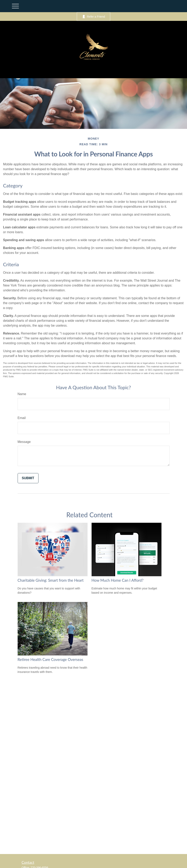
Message (24, 442)
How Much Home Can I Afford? (118, 580)
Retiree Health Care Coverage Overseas (50, 660)
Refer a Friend (93, 17)
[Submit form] (28, 478)
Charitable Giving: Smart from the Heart (51, 580)
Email (22, 418)
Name (22, 394)
